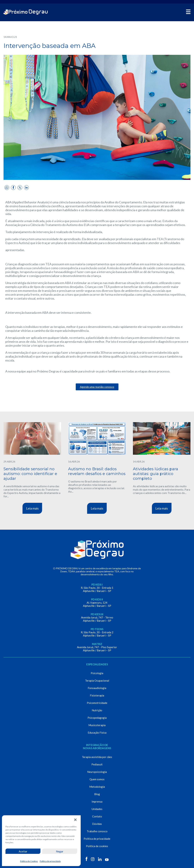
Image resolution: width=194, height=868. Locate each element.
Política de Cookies (29, 861)
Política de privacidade (50, 861)
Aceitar (23, 851)
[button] (75, 820)
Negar (60, 851)
